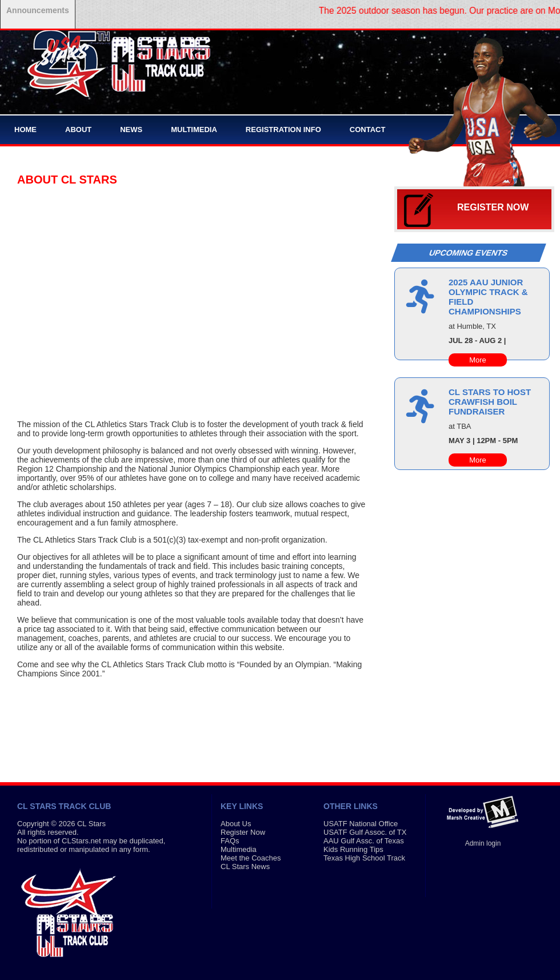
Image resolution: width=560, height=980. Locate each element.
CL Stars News (245, 867)
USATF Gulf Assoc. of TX (365, 832)
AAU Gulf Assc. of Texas (364, 841)
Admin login (483, 843)
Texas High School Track (364, 858)
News (131, 130)
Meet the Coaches (251, 858)
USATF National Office (361, 824)
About (78, 130)
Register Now (493, 207)
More (478, 360)
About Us (236, 824)
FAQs (230, 841)
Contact (368, 130)
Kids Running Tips (353, 849)
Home (25, 130)
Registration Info (283, 130)
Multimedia (194, 130)
